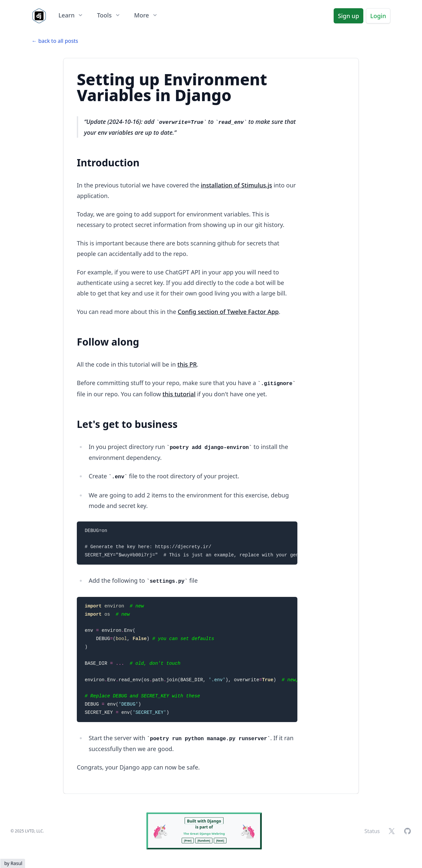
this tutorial (179, 394)
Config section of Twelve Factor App (228, 312)
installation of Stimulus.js (236, 185)
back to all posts (58, 41)
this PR (187, 364)
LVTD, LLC (34, 831)
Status (372, 831)
